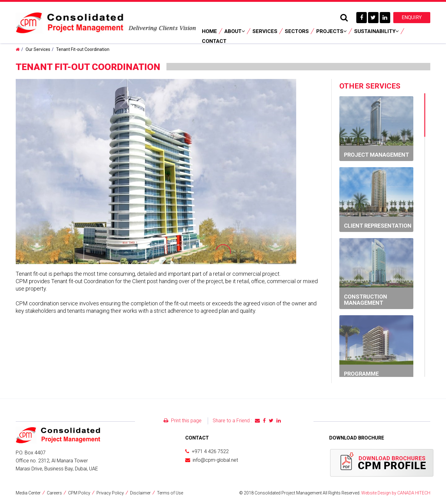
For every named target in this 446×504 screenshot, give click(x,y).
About (235, 31)
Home (209, 31)
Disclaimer (140, 493)
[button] (291, 85)
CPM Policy (79, 493)
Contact (214, 41)
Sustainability (376, 31)
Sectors (297, 31)
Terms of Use (170, 493)
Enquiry (412, 17)
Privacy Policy (110, 493)
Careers (54, 493)
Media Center (28, 493)
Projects (331, 31)
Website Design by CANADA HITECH (396, 493)
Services (265, 31)
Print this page (183, 421)
